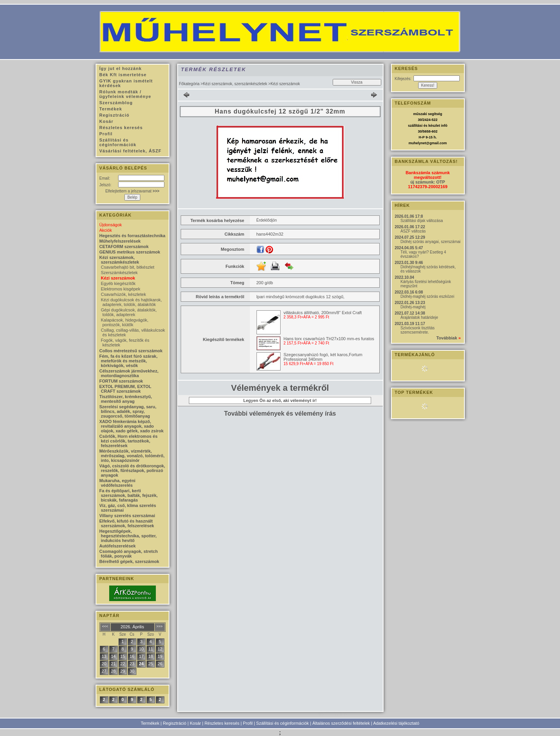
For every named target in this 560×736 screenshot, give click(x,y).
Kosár (195, 723)
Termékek (150, 723)
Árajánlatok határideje (420, 317)
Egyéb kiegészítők (118, 283)
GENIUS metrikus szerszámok (130, 252)
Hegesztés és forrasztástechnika (133, 236)
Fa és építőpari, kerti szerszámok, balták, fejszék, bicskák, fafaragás (129, 495)
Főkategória (189, 84)
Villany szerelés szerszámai (127, 516)
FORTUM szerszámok (121, 381)
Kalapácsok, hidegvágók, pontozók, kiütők (125, 322)
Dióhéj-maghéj (413, 307)
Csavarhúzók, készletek (124, 294)
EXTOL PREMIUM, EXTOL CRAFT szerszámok (126, 389)
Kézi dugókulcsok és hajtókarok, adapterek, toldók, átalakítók (132, 302)
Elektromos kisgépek (121, 289)
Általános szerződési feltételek (341, 723)
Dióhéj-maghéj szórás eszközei (427, 296)
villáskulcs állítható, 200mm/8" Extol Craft (323, 313)
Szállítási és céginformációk (283, 723)
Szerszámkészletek (120, 273)
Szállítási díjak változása (422, 221)
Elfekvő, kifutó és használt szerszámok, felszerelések (127, 523)
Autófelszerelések (118, 546)
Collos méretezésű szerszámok (131, 351)
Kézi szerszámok (118, 278)
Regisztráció (175, 723)
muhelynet (417, 143)
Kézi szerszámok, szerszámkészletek (235, 84)
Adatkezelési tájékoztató (396, 723)
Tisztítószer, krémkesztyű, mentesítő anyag (126, 399)
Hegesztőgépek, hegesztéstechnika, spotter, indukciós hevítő (128, 536)
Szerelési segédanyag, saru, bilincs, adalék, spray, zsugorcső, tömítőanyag (128, 411)
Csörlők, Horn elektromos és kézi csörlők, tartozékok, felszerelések (129, 441)
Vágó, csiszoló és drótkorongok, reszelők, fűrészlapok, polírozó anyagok (132, 470)
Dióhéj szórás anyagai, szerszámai (431, 242)
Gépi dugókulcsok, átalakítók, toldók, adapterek (129, 312)
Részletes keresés (222, 723)
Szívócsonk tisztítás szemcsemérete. (418, 330)
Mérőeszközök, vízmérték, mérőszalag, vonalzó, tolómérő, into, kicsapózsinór (132, 456)
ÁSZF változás (413, 231)
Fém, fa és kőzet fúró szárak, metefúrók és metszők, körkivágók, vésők (129, 361)
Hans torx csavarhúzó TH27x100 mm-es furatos (329, 339)
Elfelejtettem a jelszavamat (132, 191)
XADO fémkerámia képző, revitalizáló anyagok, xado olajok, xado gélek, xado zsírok (132, 426)
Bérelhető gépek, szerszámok (129, 561)
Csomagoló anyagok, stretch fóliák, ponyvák (129, 554)
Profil (248, 723)
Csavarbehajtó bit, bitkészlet (128, 267)
